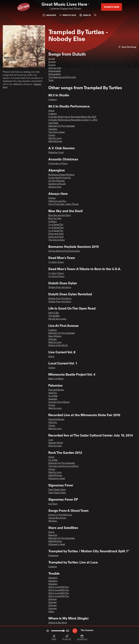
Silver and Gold (56, 234)
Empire (52, 62)
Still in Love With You (59, 596)
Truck (51, 80)
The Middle (54, 316)
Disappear (53, 556)
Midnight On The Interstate (62, 126)
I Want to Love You (57, 201)
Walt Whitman (55, 141)
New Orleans (55, 336)
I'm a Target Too (56, 225)
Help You (53, 393)
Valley (51, 612)
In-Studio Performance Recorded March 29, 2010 (72, 117)
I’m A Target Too (56, 228)
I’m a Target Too (56, 231)
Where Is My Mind (58, 623)
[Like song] (127, 47)
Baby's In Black (56, 379)
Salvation (53, 578)
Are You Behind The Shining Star (64, 251)
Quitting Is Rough (57, 184)
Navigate (49, 15)
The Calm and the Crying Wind (63, 466)
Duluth (52, 59)
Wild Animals (55, 446)
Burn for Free (55, 219)
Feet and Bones (56, 390)
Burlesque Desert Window (61, 175)
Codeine (53, 100)
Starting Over (55, 187)
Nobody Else (55, 68)
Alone (51, 111)
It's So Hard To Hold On (60, 178)
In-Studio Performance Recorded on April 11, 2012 (73, 120)
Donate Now (112, 7)
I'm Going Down (56, 276)
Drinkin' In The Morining (60, 515)
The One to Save (57, 132)
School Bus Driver (57, 518)
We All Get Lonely (57, 319)
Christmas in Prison (58, 164)
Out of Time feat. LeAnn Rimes (64, 204)
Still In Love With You (59, 587)
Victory (52, 135)
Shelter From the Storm (60, 288)
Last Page (53, 123)
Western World (56, 443)
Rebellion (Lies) (56, 153)
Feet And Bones (56, 419)
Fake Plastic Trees (57, 490)
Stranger (53, 339)
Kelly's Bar (54, 313)
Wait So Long (55, 138)
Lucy (51, 440)
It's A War (53, 396)
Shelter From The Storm (60, 299)
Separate (53, 129)
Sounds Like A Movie (59, 402)
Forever (52, 198)
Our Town (53, 504)
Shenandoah (55, 71)
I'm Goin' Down (56, 262)
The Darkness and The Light (62, 77)
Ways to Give (68, 15)
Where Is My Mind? (58, 345)
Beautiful (53, 535)
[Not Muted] (48, 631)
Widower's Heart (57, 479)
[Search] (95, 15)
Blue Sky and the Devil (60, 215)
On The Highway (57, 181)
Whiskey (53, 521)
